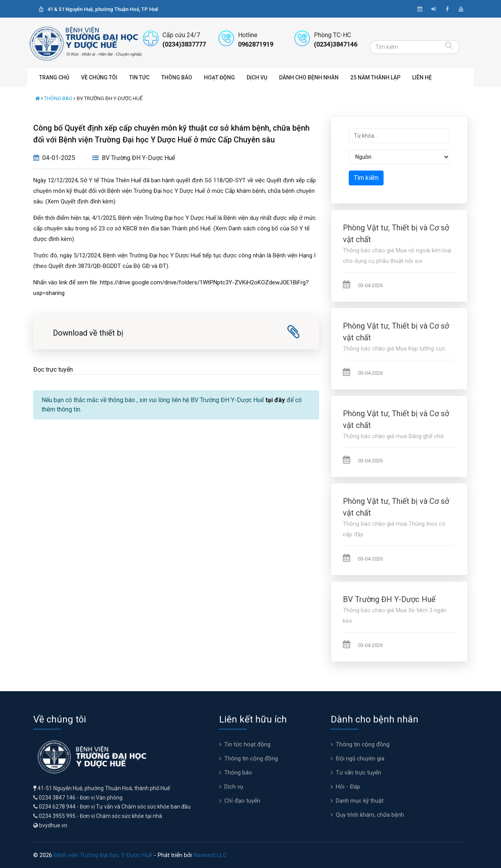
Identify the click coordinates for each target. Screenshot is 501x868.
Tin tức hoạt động (247, 744)
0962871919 (256, 44)
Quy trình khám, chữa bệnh (370, 815)
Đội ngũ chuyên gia (360, 758)
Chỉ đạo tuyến (242, 801)
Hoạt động (219, 77)
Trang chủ (54, 77)
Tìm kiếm (366, 178)
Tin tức (139, 77)
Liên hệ (422, 77)
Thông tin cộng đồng (251, 758)
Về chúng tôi (99, 77)
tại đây (275, 400)
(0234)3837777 (184, 44)
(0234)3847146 (336, 44)
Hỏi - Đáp (348, 787)
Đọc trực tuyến (53, 369)
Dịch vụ (257, 77)
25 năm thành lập (375, 77)
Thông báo (177, 77)
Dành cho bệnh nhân (309, 77)
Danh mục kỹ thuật (360, 801)
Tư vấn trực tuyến (359, 773)
